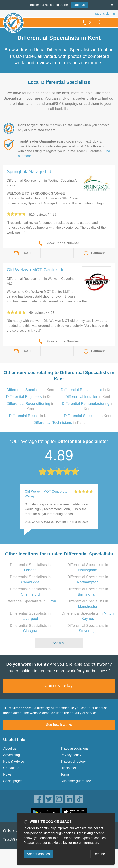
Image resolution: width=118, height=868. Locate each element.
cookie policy (58, 843)
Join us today (59, 685)
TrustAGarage (14, 840)
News (7, 774)
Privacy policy (71, 755)
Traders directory (73, 761)
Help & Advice (14, 761)
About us (10, 749)
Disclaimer (68, 768)
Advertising (11, 755)
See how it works (59, 725)
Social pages (13, 781)
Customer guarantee (76, 781)
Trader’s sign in (104, 13)
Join (80, 5)
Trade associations (75, 749)
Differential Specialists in (30, 601)
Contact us (11, 768)
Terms (65, 774)
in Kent (30, 390)
